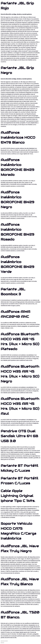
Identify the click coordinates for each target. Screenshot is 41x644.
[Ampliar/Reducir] (1, 641)
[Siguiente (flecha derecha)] (3, 643)
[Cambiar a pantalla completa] (3, 641)
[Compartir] (5, 641)
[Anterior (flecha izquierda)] (1, 643)
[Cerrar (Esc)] (7, 641)
